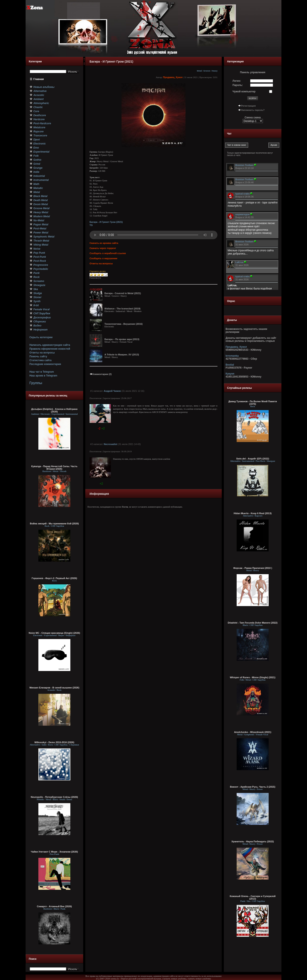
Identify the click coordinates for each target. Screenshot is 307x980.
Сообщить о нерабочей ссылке (108, 253)
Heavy (215, 71)
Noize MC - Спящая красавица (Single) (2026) (54, 633)
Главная (39, 79)
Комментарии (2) (101, 374)
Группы (36, 383)
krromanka (232, 356)
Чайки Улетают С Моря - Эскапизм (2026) (54, 852)
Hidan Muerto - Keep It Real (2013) (253, 513)
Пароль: (238, 85)
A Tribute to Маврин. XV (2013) (122, 355)
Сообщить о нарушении (103, 258)
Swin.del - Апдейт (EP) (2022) (253, 459)
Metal (199, 71)
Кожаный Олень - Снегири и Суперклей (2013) (253, 897)
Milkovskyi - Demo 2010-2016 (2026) (54, 742)
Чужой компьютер (244, 92)
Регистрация (248, 106)
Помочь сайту (38, 356)
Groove (207, 71)
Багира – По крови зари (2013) (122, 339)
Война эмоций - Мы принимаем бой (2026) (54, 524)
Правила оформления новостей (50, 349)
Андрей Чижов (112, 391)
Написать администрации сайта (50, 345)
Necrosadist (111, 444)
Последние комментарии (45, 364)
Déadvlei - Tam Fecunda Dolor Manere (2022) (253, 623)
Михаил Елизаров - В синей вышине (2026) (54, 688)
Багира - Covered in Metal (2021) (123, 293)
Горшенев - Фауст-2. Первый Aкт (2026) (54, 578)
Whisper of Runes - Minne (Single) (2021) (253, 677)
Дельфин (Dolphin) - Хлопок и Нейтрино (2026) (54, 410)
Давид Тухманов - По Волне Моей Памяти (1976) (253, 403)
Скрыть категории (41, 337)
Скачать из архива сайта (104, 243)
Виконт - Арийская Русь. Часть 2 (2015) (253, 787)
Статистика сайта (41, 360)
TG (91, 225)
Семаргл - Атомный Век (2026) (54, 906)
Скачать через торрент (103, 248)
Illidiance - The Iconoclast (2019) (122, 309)
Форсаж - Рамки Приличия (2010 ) (253, 568)
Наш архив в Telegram (43, 376)
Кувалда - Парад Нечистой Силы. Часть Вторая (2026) (54, 468)
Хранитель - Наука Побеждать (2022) (253, 841)
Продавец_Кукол (173, 77)
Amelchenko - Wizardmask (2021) (253, 732)
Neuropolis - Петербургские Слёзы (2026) (54, 797)
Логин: (237, 81)
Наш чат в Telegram (42, 372)
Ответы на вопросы (42, 353)
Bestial (230, 365)
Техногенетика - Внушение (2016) (124, 324)
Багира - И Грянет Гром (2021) (106, 222)
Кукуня (230, 374)
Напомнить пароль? (253, 110)
